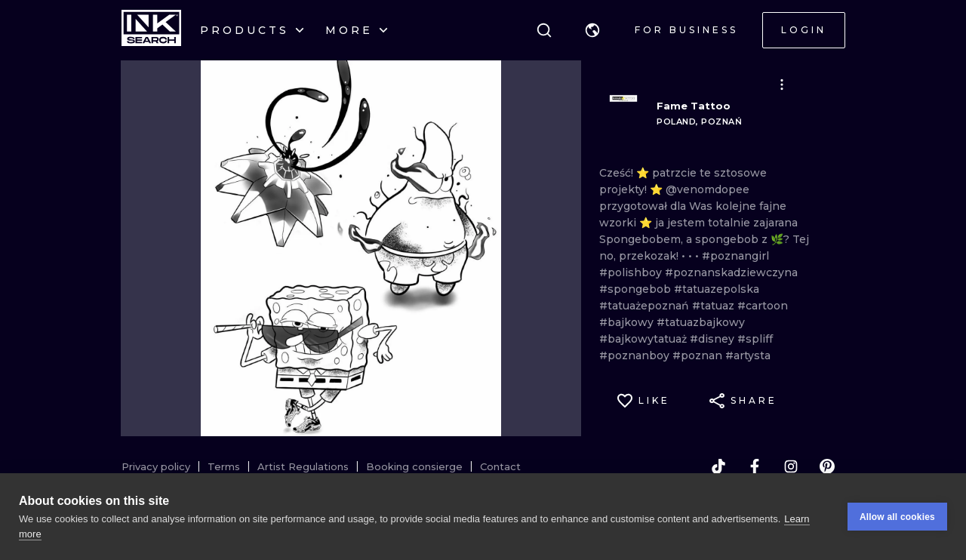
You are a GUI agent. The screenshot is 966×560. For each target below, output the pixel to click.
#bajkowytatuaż (645, 339)
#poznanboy (636, 355)
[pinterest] (827, 466)
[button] (592, 30)
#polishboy (632, 272)
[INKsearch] (151, 30)
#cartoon (763, 306)
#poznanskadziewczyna (731, 272)
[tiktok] (718, 466)
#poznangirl (735, 256)
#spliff (755, 339)
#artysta (748, 355)
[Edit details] (782, 85)
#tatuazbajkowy (701, 322)
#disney (714, 339)
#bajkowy (628, 322)
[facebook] (755, 466)
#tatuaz (715, 306)
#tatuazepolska (717, 289)
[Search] (544, 30)
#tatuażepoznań (646, 306)
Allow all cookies (897, 517)
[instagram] (791, 466)
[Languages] (592, 30)
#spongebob (637, 289)
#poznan (699, 355)
